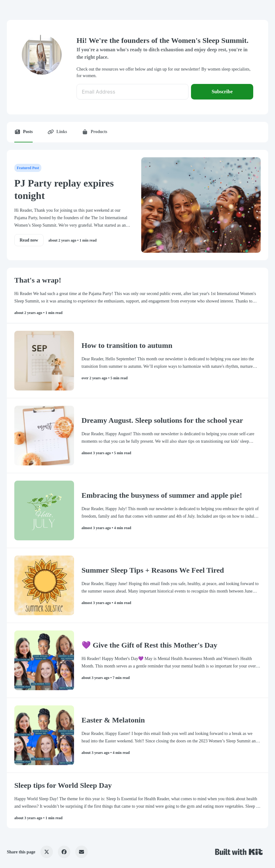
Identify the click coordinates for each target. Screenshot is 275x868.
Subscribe (222, 92)
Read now (29, 240)
